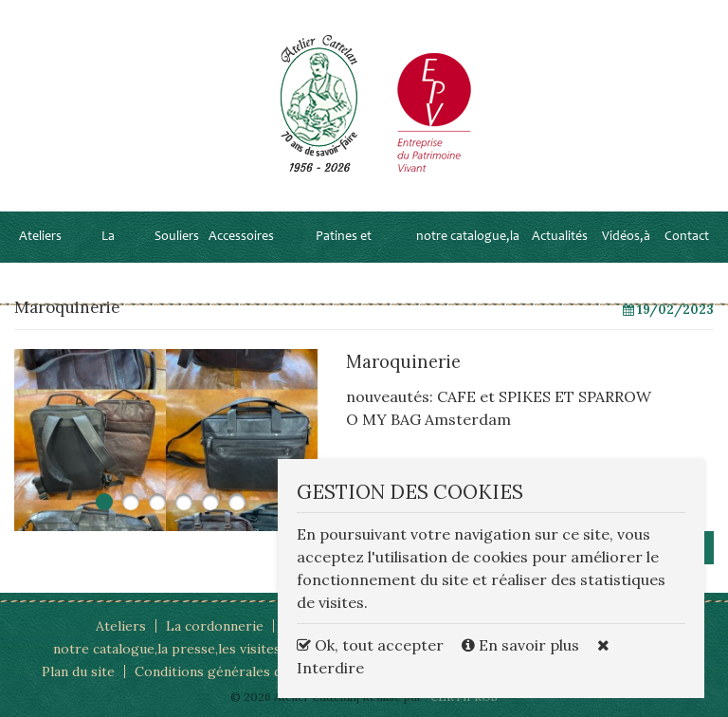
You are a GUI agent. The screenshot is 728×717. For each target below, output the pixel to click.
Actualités (560, 237)
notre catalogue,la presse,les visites (468, 263)
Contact (687, 237)
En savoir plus (522, 645)
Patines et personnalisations (343, 263)
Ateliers (40, 237)
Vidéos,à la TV (626, 263)
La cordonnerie (109, 263)
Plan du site (78, 671)
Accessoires (241, 237)
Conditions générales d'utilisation (241, 671)
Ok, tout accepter (370, 645)
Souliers (177, 237)
